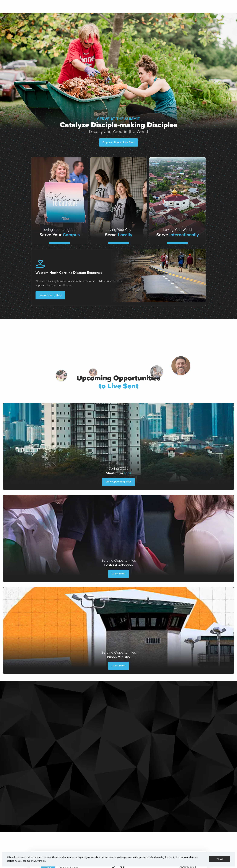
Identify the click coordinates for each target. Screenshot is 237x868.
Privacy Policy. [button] (38, 861)
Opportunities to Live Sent (118, 142)
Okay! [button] (220, 859)
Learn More (118, 574)
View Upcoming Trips (119, 482)
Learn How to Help (51, 292)
